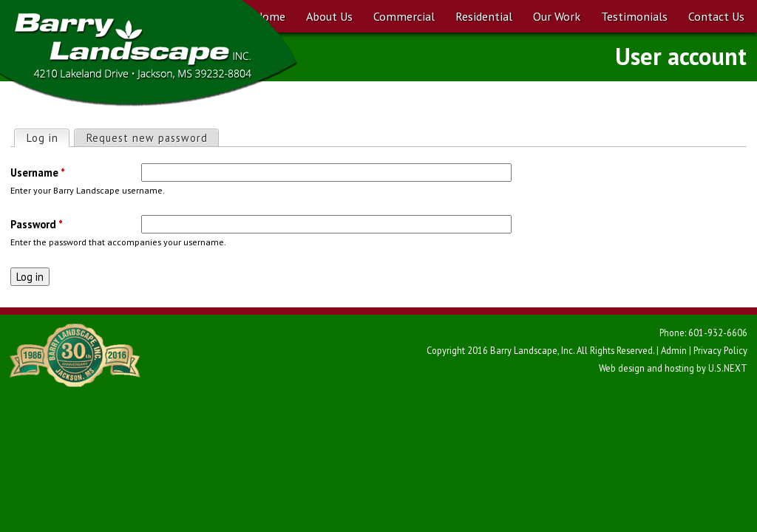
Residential (484, 16)
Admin (674, 350)
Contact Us (716, 16)
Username (38, 173)
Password (37, 224)
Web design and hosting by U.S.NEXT (673, 368)
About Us (329, 16)
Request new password (147, 138)
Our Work (557, 16)
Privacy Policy (720, 350)
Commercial (404, 16)
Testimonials (634, 16)
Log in (48, 137)
